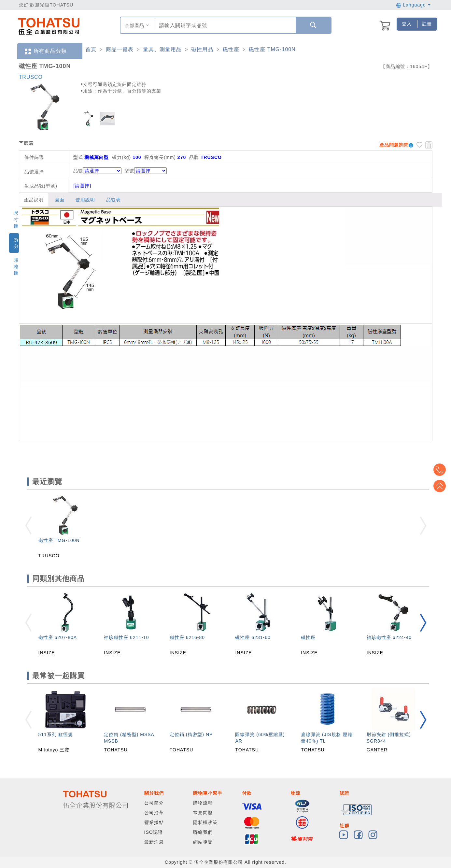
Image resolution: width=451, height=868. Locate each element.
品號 (97, 171)
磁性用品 (202, 49)
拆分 (16, 243)
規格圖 (16, 266)
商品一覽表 (120, 49)
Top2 (441, 470)
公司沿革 (154, 813)
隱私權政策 (205, 822)
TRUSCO (31, 77)
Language (413, 5)
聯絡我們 (203, 832)
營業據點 (154, 822)
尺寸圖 (16, 220)
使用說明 (85, 200)
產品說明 (34, 200)
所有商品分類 (45, 51)
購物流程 (203, 803)
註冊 (427, 24)
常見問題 (203, 813)
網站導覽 (203, 842)
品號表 (113, 200)
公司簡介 (154, 803)
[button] (423, 623)
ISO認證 (154, 832)
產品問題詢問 (394, 145)
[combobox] (224, 25)
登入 (407, 24)
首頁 (91, 49)
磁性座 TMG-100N (272, 49)
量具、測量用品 (162, 49)
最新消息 (154, 842)
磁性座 (231, 49)
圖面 (60, 200)
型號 (146, 171)
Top (441, 486)
